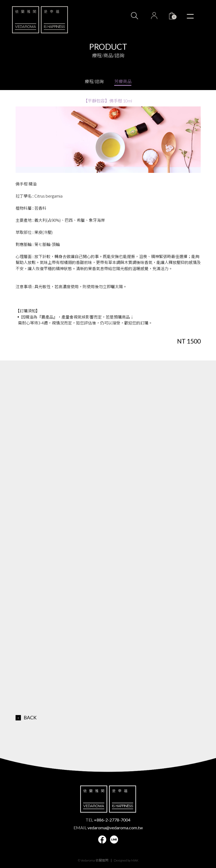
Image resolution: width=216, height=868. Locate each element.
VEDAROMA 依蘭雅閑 (40, 20)
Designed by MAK (126, 860)
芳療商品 (123, 81)
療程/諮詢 (94, 81)
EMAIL (108, 828)
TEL (108, 820)
